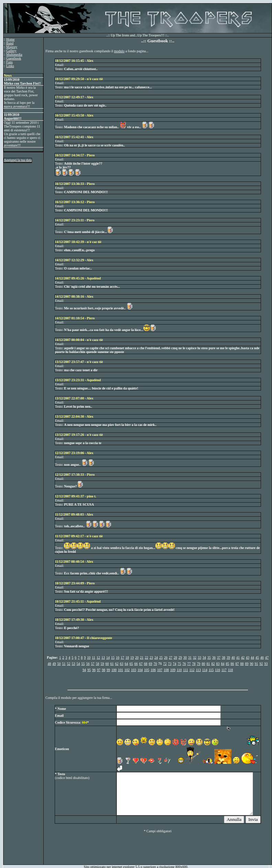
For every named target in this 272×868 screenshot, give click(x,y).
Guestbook (14, 58)
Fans (9, 62)
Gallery (11, 51)
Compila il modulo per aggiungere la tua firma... (79, 698)
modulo (119, 51)
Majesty (12, 47)
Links (10, 66)
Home (10, 39)
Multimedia (14, 54)
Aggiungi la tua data (18, 160)
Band (10, 43)
